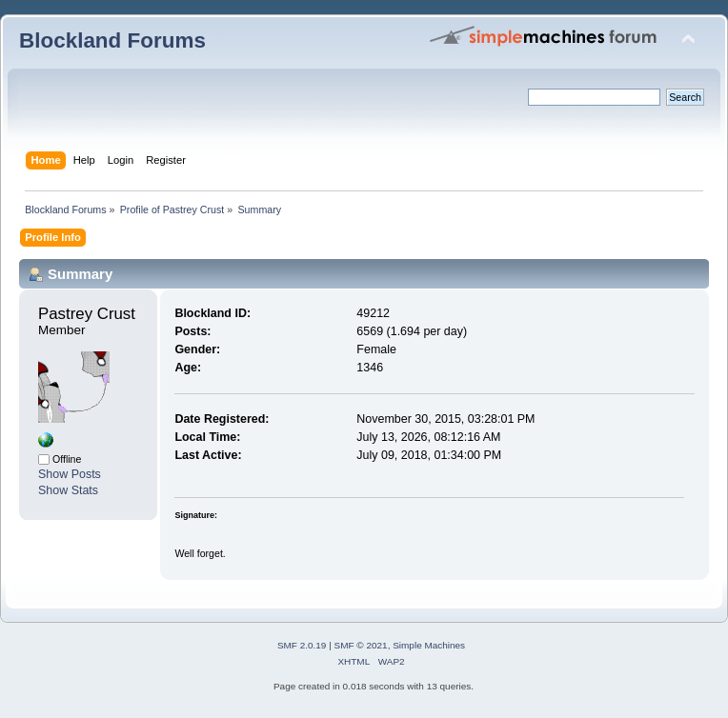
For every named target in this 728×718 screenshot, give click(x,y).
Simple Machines (429, 645)
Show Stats (68, 490)
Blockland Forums (112, 40)
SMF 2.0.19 (302, 645)
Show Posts (70, 474)
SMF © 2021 (361, 645)
